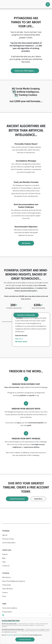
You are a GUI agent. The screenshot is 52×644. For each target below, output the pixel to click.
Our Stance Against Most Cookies (11, 620)
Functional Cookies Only (25, 639)
